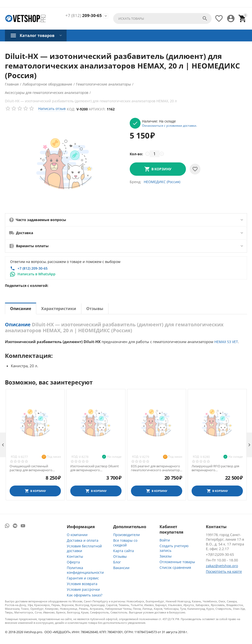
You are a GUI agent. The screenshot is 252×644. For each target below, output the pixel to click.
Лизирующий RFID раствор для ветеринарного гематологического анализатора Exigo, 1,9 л (217, 468)
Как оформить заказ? (85, 595)
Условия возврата (82, 584)
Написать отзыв (52, 109)
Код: (71, 109)
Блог (117, 562)
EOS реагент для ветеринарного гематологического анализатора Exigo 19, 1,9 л (156, 468)
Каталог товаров (37, 35)
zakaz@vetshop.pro (222, 566)
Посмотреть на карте (224, 571)
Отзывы (95, 309)
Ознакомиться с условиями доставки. (170, 125)
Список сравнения (175, 567)
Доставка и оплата (83, 540)
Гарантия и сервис (83, 578)
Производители (126, 535)
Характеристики (59, 309)
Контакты (75, 556)
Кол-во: (136, 154)
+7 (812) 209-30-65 (33, 268)
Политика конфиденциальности (85, 570)
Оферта (73, 562)
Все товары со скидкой (125, 543)
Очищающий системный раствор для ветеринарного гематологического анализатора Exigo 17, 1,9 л (35, 468)
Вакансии (121, 568)
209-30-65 (84, 16)
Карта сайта (124, 551)
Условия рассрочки (83, 589)
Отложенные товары (177, 562)
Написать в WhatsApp (36, 274)
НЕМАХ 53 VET (226, 342)
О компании (77, 535)
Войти (165, 540)
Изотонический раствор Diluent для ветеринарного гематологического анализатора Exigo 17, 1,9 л (96, 468)
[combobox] (162, 18)
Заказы (166, 556)
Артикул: (97, 109)
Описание (21, 309)
